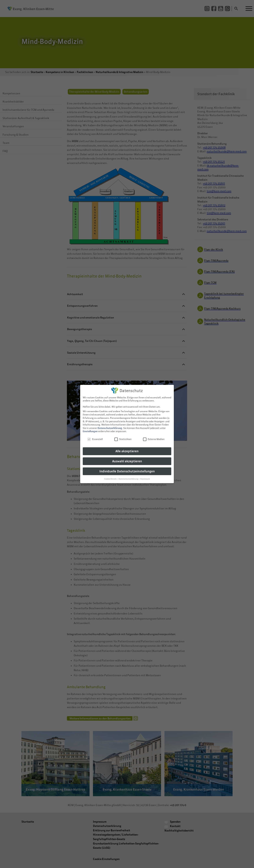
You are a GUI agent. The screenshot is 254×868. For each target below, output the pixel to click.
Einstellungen (90, 429)
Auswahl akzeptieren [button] (127, 459)
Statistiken (123, 437)
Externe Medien (154, 437)
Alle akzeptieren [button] (127, 449)
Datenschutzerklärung (110, 426)
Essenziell (95, 437)
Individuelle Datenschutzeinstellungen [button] (127, 469)
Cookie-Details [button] (111, 476)
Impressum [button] (145, 476)
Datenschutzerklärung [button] (129, 476)
